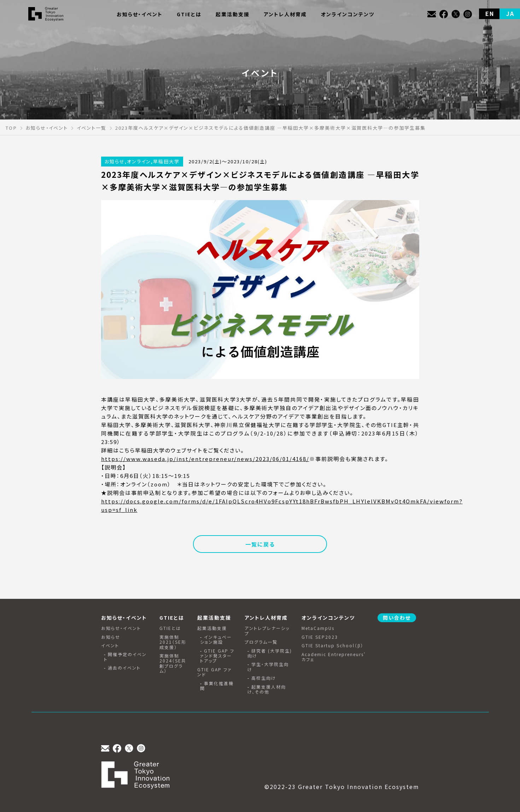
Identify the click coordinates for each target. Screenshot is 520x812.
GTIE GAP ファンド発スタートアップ (217, 656)
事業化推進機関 (217, 686)
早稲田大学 (166, 161)
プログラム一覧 (261, 642)
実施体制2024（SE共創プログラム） (173, 664)
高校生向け (264, 678)
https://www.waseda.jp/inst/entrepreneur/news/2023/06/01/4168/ (205, 459)
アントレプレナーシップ (267, 631)
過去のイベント (124, 668)
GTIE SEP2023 (320, 637)
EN (490, 13)
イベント (110, 645)
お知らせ (115, 161)
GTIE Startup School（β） (332, 645)
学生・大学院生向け (268, 667)
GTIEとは (170, 628)
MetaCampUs (318, 628)
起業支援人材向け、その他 (267, 690)
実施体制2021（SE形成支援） (173, 642)
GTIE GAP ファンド (215, 672)
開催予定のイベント (125, 657)
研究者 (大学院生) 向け (270, 653)
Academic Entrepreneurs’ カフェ (334, 657)
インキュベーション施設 (216, 640)
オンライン (139, 161)
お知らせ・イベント (121, 628)
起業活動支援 (212, 628)
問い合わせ (397, 618)
